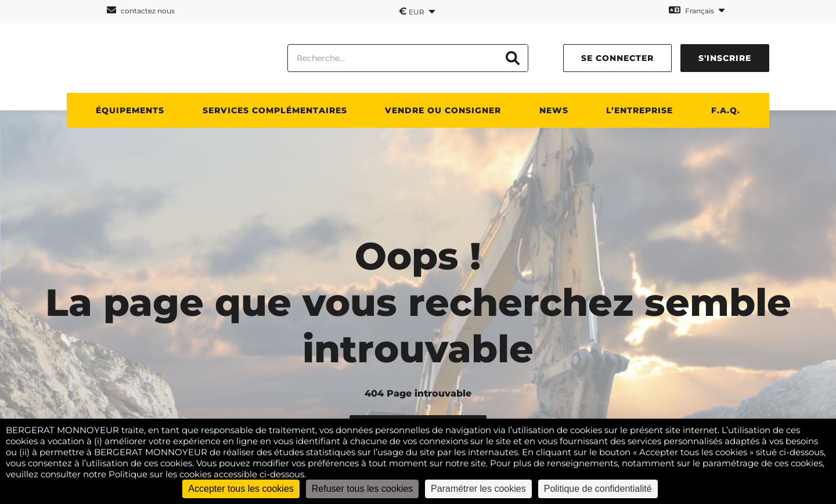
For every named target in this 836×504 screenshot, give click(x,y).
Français (697, 10)
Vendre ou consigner (443, 110)
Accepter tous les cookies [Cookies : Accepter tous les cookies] (241, 489)
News (554, 110)
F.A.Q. (726, 110)
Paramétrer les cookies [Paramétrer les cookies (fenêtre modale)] (478, 489)
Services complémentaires (275, 110)
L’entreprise (639, 110)
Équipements (130, 110)
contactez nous (141, 10)
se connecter (617, 58)
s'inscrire (725, 58)
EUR (417, 11)
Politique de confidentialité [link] (598, 489)
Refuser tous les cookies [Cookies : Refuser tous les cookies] (362, 489)
